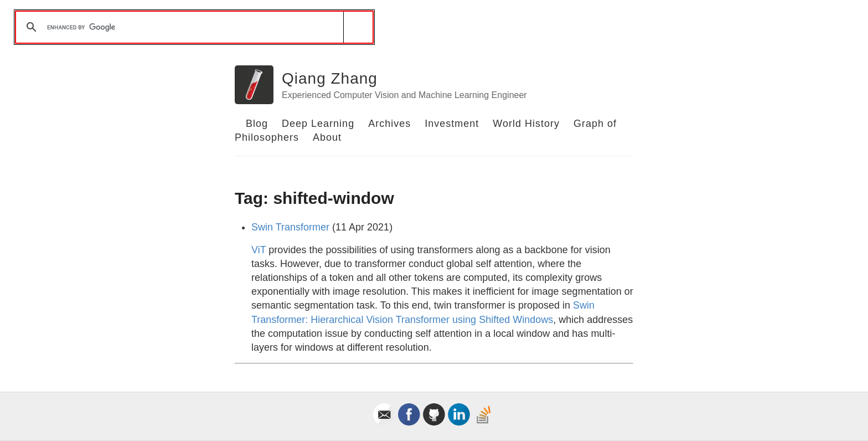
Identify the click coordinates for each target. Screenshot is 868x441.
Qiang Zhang (330, 78)
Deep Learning (318, 124)
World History (526, 124)
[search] (192, 27)
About (327, 137)
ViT (259, 250)
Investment (452, 124)
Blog (257, 124)
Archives (389, 124)
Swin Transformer (290, 227)
